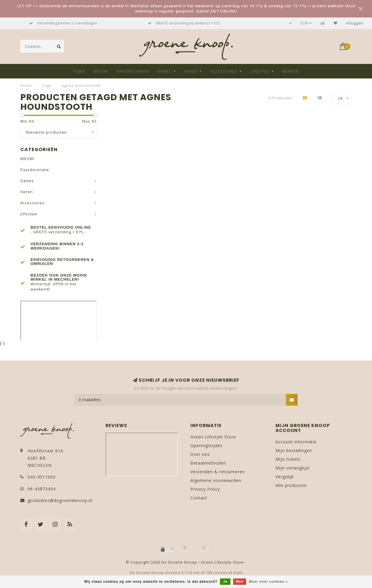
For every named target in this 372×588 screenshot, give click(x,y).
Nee (240, 582)
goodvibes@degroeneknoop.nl (60, 500)
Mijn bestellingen (294, 450)
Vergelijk (285, 477)
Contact (199, 498)
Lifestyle (260, 71)
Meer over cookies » (269, 582)
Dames (164, 71)
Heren (191, 71)
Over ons (200, 454)
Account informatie (296, 442)
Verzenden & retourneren (218, 472)
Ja (225, 582)
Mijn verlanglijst (293, 468)
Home (79, 71)
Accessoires (224, 71)
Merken (290, 71)
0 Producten (280, 98)
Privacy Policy (205, 489)
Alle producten (291, 485)
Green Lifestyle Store (213, 437)
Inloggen (355, 23)
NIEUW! (101, 71)
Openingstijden (206, 446)
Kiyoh (238, 573)
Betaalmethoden (208, 463)
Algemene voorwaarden (216, 480)
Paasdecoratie (133, 71)
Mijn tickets (288, 459)
